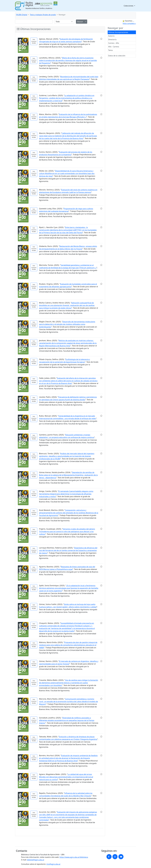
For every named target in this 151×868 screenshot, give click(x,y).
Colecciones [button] (129, 6)
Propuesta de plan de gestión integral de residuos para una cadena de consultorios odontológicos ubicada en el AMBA (68, 645)
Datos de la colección (117, 56)
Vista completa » (129, 23)
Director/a (112, 39)
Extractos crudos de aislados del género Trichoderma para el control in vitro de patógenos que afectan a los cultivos (67, 532)
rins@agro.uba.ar (53, 864)
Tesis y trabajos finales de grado (43, 15)
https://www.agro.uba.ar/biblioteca (74, 857)
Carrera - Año (114, 43)
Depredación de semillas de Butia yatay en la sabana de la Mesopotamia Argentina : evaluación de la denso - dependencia (68, 475)
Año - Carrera (114, 47)
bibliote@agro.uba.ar (36, 860)
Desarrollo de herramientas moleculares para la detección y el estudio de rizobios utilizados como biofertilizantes (67, 324)
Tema (110, 50)
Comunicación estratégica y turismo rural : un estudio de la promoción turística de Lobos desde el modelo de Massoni (68, 701)
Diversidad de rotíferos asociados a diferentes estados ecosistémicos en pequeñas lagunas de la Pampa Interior (67, 720)
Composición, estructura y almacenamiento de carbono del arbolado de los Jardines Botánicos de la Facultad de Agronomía (69, 513)
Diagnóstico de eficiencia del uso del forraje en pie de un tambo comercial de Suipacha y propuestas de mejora (68, 550)
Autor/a (111, 36)
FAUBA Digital (22, 15)
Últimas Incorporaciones (118, 32)
